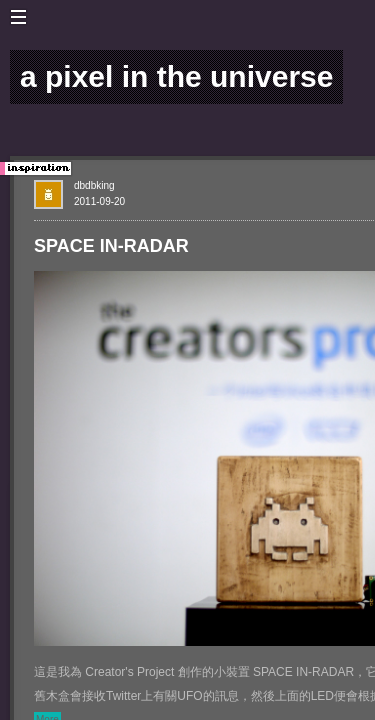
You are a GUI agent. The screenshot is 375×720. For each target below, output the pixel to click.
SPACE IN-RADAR (111, 246)
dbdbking (94, 185)
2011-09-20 (99, 201)
